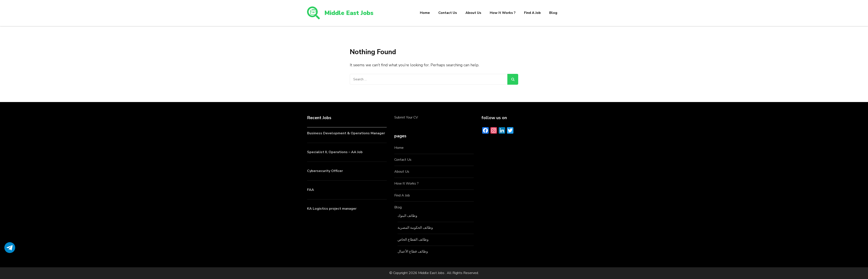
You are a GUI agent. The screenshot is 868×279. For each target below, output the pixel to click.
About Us (473, 13)
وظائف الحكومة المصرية (415, 228)
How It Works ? (503, 13)
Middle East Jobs (349, 13)
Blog (553, 13)
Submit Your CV (406, 117)
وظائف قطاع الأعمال (413, 251)
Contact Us (448, 13)
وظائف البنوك (407, 216)
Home (425, 13)
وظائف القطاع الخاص (413, 240)
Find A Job (532, 13)
